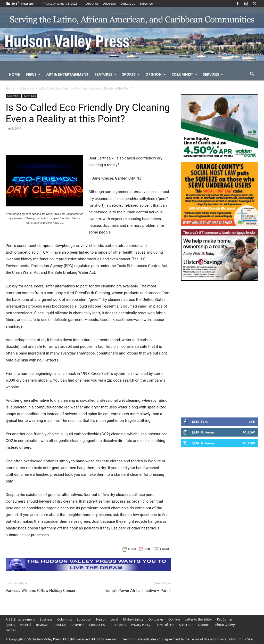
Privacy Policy (141, 625)
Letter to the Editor (199, 619)
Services (213, 74)
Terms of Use (165, 625)
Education (84, 619)
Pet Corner (225, 619)
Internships (118, 625)
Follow (249, 432)
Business (46, 619)
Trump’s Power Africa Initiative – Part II (137, 591)
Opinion (156, 74)
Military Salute (133, 619)
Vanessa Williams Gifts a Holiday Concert (41, 591)
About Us (92, 3)
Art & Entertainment (67, 74)
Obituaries (156, 619)
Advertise (110, 3)
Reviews (42, 625)
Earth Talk (30, 96)
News (33, 74)
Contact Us (128, 3)
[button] (252, 75)
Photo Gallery (225, 625)
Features (106, 74)
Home (14, 74)
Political (25, 625)
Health (101, 619)
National (204, 625)
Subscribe (146, 3)
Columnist (184, 74)
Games (11, 630)
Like (252, 421)
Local (114, 619)
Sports (131, 74)
